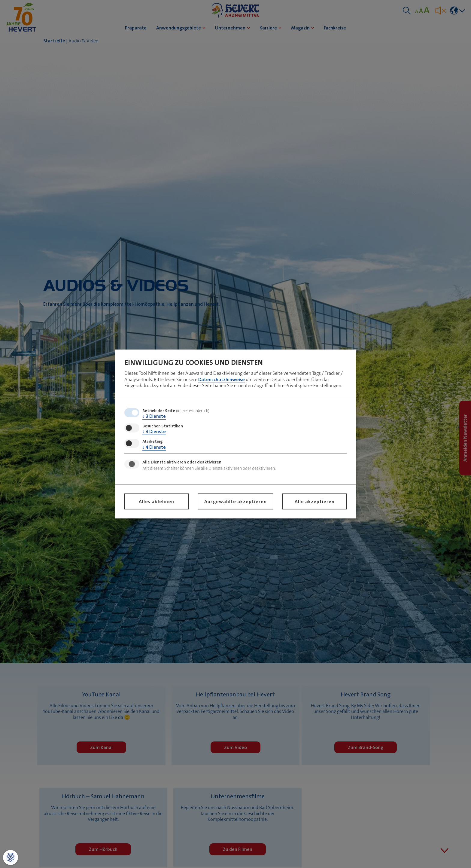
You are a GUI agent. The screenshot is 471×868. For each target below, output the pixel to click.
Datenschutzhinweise (222, 379)
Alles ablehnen (156, 501)
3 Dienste (154, 416)
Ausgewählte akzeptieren (235, 501)
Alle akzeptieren (315, 501)
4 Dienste (154, 447)
